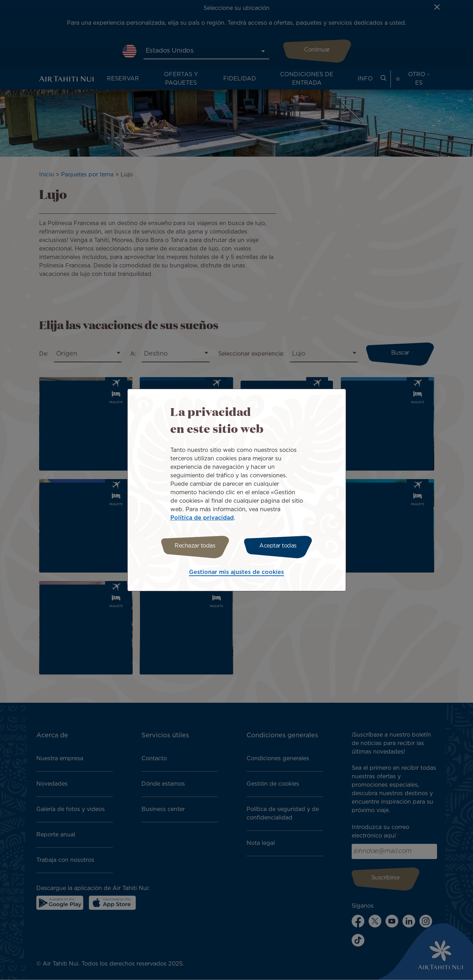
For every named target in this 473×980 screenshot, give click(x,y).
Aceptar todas (278, 546)
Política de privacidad (202, 518)
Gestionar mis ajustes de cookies (236, 572)
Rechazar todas (195, 546)
